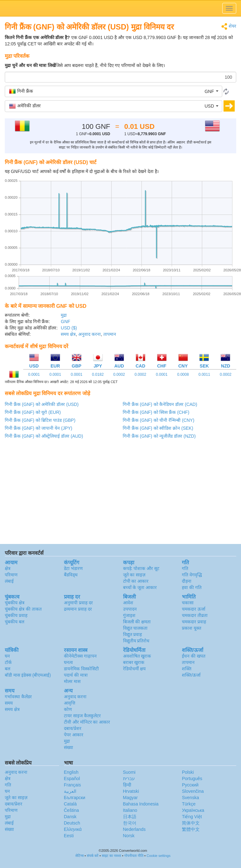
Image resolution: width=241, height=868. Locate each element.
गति (185, 568)
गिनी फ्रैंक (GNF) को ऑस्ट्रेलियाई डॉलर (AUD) (44, 436)
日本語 (130, 817)
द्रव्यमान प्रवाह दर (78, 609)
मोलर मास (72, 681)
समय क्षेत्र (68, 334)
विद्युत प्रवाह (133, 634)
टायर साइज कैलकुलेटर (82, 716)
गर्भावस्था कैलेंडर (18, 697)
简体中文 (191, 823)
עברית (129, 779)
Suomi (129, 772)
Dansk (70, 817)
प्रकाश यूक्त (192, 628)
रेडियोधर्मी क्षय (134, 669)
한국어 (130, 823)
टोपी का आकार (136, 581)
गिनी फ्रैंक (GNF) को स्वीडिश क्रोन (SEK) (158, 428)
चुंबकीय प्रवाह (16, 615)
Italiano (130, 810)
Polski (188, 772)
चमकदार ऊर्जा (194, 609)
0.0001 (34, 374)
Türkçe (189, 804)
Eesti (69, 836)
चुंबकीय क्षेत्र (15, 603)
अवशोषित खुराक (137, 656)
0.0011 (204, 374)
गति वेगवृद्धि (192, 575)
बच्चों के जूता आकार (140, 587)
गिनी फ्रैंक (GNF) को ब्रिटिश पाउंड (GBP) (40, 420)
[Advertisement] (120, 493)
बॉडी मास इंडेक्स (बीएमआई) (28, 675)
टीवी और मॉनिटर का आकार (87, 722)
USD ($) (69, 328)
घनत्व (68, 662)
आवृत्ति (70, 703)
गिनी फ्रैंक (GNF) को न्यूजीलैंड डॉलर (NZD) (159, 436)
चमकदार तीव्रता (195, 615)
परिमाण (11, 575)
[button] (114, 91)
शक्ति (187, 669)
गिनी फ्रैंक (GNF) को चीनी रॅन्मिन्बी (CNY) (158, 420)
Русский (190, 785)
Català (70, 804)
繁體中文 (191, 829)
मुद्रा (64, 315)
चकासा (188, 603)
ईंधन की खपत (194, 656)
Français (72, 785)
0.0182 (98, 374)
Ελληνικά (73, 829)
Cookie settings (158, 856)
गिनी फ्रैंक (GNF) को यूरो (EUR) (33, 412)
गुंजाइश (129, 615)
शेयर (229, 27)
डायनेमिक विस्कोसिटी (81, 669)
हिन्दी (127, 785)
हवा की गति (192, 587)
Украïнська (193, 810)
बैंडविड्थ (71, 575)
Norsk (129, 836)
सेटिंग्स (79, 856)
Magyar (131, 798)
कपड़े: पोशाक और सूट (141, 568)
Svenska (190, 798)
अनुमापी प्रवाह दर (78, 603)
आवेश (128, 603)
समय (9, 703)
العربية (70, 791)
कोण (68, 709)
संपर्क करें (93, 856)
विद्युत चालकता (135, 628)
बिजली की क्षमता (137, 622)
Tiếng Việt (192, 817)
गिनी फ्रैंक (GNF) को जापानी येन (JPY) (38, 428)
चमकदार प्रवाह (194, 622)
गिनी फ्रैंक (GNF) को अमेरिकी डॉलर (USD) (42, 404)
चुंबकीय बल (14, 622)
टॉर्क (8, 662)
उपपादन (130, 609)
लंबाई (9, 581)
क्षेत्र (8, 568)
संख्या (69, 747)
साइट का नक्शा (111, 856)
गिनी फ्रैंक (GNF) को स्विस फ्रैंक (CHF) (156, 412)
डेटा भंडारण (73, 568)
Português (192, 779)
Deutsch (72, 823)
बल (7, 669)
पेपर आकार (74, 735)
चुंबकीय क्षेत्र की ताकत (23, 609)
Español (72, 779)
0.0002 (119, 374)
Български (75, 798)
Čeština (71, 810)
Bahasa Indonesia (141, 804)
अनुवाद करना (90, 334)
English (71, 772)
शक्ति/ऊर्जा (191, 675)
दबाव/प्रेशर (73, 728)
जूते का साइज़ (134, 575)
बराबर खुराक (134, 662)
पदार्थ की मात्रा (76, 675)
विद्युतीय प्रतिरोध (136, 641)
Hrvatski (131, 791)
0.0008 (183, 374)
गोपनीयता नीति (134, 856)
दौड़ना (187, 581)
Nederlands (134, 829)
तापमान (110, 334)
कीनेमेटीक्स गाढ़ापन (80, 656)
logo (120, 8)
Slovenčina (193, 791)
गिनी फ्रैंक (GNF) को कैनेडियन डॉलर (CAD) (160, 404)
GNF (65, 321)
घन (7, 656)
